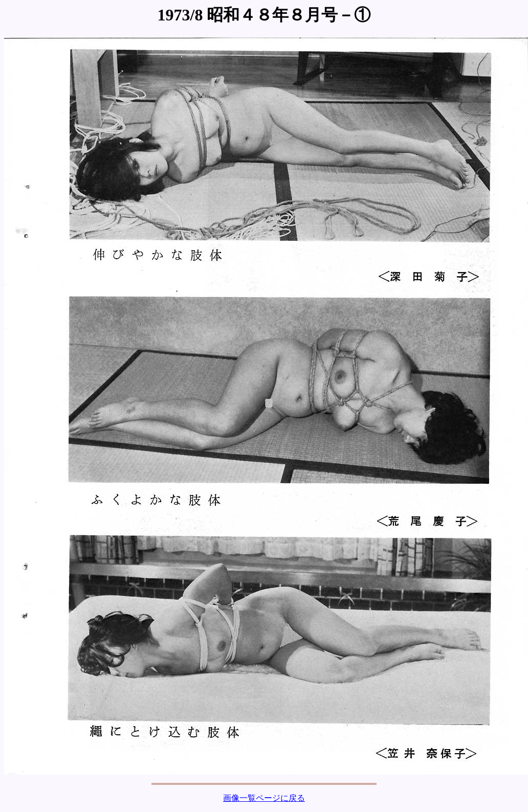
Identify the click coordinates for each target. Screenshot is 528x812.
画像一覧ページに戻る (264, 798)
